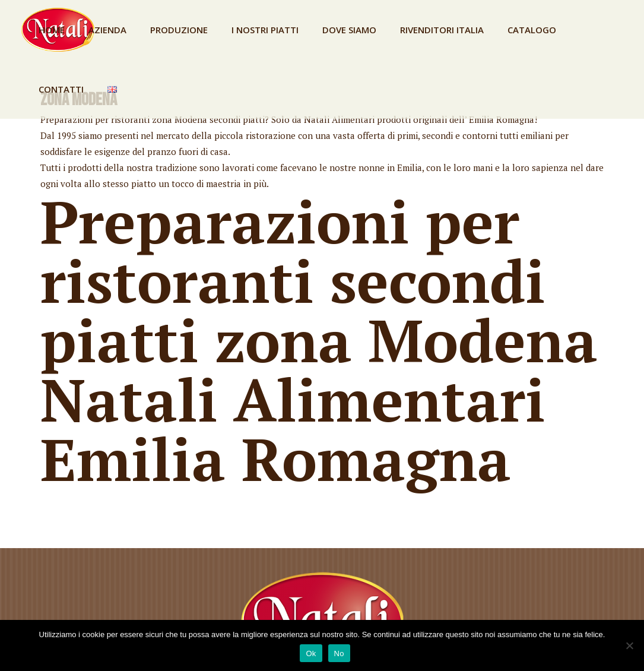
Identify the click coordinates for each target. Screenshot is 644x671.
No (339, 653)
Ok (311, 653)
